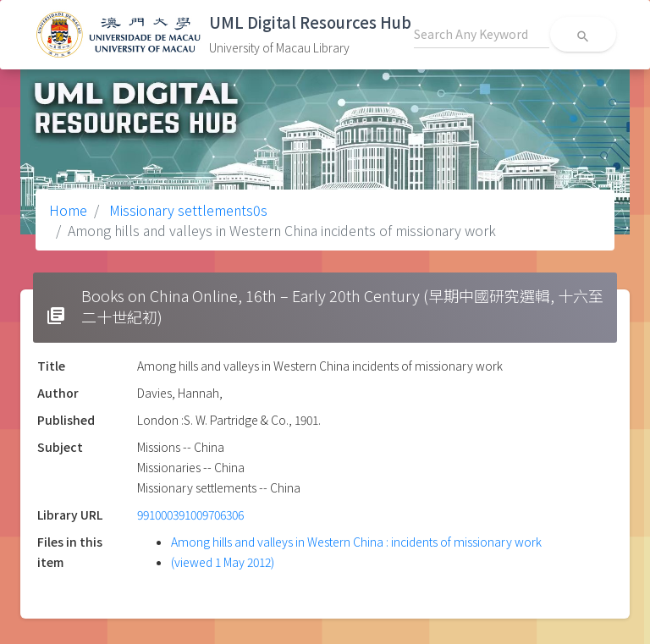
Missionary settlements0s (187, 210)
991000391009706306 (190, 515)
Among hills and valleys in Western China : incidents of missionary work (356, 542)
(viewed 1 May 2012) (223, 562)
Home (68, 210)
